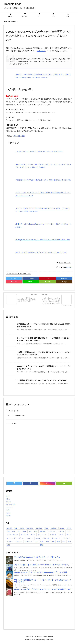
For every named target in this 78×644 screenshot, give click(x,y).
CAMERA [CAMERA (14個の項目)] (39, 528)
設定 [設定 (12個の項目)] (8, 545)
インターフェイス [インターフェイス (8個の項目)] (12, 535)
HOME (8, 21)
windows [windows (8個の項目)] (43, 531)
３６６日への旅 (19, 136)
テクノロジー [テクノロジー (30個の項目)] (67, 538)
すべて (16, 21)
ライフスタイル (11, 504)
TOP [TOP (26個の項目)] (30, 531)
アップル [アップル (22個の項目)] (61, 531)
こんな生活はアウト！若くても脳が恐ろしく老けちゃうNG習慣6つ (39, 152)
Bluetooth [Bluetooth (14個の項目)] (30, 528)
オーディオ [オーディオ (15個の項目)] (24, 535)
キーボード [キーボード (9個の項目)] (53, 535)
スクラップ (41, 51)
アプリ (8, 510)
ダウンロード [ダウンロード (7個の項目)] (56, 538)
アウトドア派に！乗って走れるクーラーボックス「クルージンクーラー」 (42, 565)
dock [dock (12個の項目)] (46, 528)
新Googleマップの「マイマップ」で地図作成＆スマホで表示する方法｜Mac (43, 240)
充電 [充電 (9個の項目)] (42, 541)
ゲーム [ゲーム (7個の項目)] (69, 535)
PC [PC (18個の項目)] (19, 531)
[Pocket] (14, 282)
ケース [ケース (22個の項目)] (61, 535)
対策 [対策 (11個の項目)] (53, 541)
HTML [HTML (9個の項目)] (69, 528)
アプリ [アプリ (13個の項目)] (69, 531)
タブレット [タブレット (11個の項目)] (46, 538)
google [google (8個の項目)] (62, 528)
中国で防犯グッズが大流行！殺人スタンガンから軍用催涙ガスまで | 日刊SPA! (43, 180)
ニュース (8, 502)
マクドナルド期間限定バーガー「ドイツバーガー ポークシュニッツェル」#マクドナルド (43, 581)
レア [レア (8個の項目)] (36, 541)
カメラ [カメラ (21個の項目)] (33, 535)
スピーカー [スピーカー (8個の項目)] (21, 538)
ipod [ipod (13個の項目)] (8, 531)
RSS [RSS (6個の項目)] (24, 531)
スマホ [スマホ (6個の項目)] (38, 538)
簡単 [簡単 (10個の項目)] (69, 541)
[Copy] (64, 282)
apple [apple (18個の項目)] (22, 528)
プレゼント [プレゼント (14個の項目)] (28, 541)
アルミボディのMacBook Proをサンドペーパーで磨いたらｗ (37, 557)
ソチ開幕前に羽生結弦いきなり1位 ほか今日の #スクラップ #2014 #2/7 (42, 380)
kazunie (69, 267)
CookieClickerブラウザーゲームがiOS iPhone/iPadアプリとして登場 (40, 572)
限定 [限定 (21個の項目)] (42, 545)
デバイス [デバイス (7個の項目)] (10, 541)
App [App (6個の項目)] (16, 528)
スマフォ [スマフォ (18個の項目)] (30, 538)
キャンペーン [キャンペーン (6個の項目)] (42, 535)
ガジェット (9, 507)
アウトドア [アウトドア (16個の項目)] (52, 531)
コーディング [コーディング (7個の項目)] (11, 538)
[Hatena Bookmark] (64, 278)
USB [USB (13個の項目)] (36, 531)
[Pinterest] (47, 278)
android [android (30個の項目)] (9, 528)
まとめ (8, 499)
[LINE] (31, 282)
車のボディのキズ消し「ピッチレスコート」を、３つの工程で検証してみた (43, 589)
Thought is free (49, 639)
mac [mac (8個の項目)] (14, 531)
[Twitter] (14, 278)
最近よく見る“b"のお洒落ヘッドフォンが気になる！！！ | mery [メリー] (41, 252)
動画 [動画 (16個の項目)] (47, 541)
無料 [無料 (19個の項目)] (58, 541)
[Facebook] (31, 278)
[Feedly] (47, 282)
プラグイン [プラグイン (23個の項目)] (19, 541)
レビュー (8, 513)
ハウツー (8, 516)
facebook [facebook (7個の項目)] (54, 528)
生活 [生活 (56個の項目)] (64, 541)
